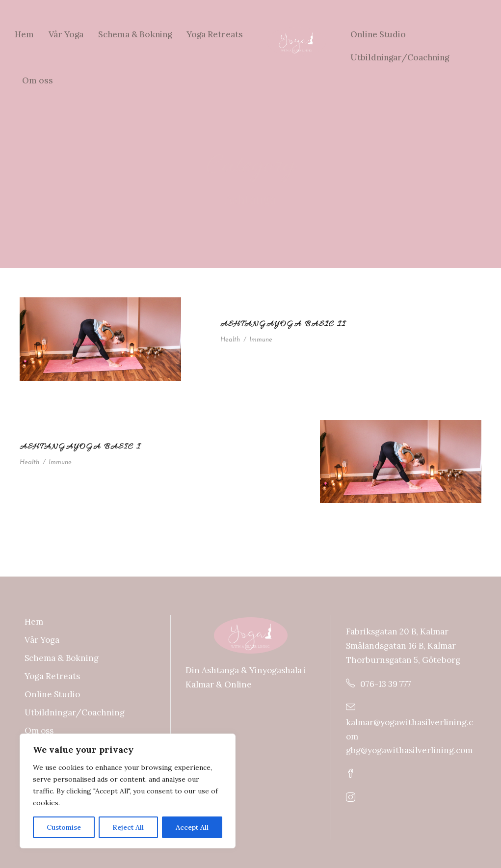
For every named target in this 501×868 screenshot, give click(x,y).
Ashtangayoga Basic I (80, 447)
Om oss (38, 80)
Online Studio (378, 34)
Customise (64, 827)
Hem (24, 34)
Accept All (192, 827)
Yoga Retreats (215, 34)
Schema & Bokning (135, 34)
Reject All (128, 827)
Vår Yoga (66, 34)
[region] (128, 791)
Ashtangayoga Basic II (283, 324)
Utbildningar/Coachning (400, 57)
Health (230, 340)
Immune (261, 340)
